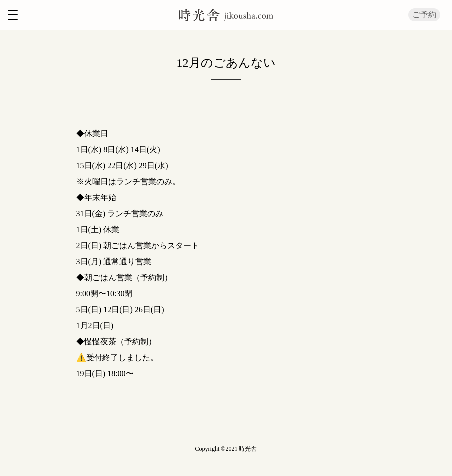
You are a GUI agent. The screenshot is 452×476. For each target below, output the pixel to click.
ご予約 (424, 15)
